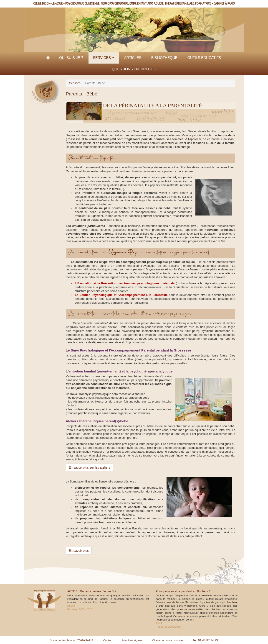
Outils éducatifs (204, 58)
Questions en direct (134, 69)
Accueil (48, 58)
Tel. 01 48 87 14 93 (205, 640)
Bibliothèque (164, 58)
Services (104, 58)
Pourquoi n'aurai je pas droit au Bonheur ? (183, 591)
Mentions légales (132, 640)
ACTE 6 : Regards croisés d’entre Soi (92, 591)
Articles (133, 58)
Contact (108, 640)
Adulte (71, 606)
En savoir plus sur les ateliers (89, 467)
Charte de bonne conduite (168, 640)
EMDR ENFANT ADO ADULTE (146, 4)
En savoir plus (79, 551)
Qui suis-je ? (71, 58)
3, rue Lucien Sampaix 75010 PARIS (72, 640)
